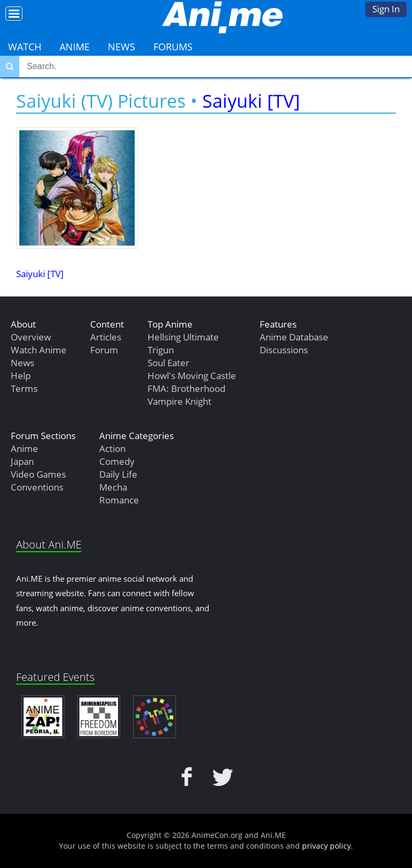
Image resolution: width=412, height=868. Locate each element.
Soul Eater (168, 363)
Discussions (284, 350)
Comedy (117, 461)
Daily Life (118, 474)
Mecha (113, 487)
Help (21, 376)
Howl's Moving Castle (192, 376)
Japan (22, 461)
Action (112, 448)
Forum (104, 350)
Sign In (386, 9)
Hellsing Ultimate (183, 337)
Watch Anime (39, 350)
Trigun (161, 350)
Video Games (38, 474)
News (122, 47)
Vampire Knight (179, 401)
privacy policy (326, 846)
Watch (25, 47)
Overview (31, 337)
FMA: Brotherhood (186, 388)
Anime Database (294, 337)
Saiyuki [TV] (251, 101)
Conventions (37, 487)
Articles (106, 337)
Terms (24, 388)
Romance (119, 500)
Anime (75, 47)
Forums (173, 47)
